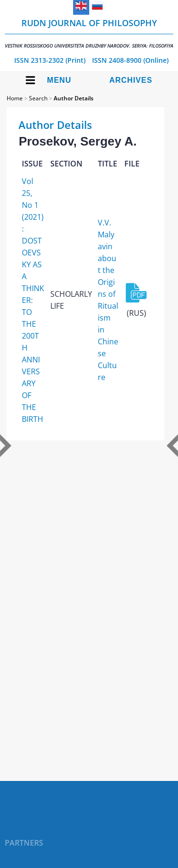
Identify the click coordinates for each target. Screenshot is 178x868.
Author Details (74, 98)
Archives (131, 80)
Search (38, 98)
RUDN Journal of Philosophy (89, 33)
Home (15, 98)
